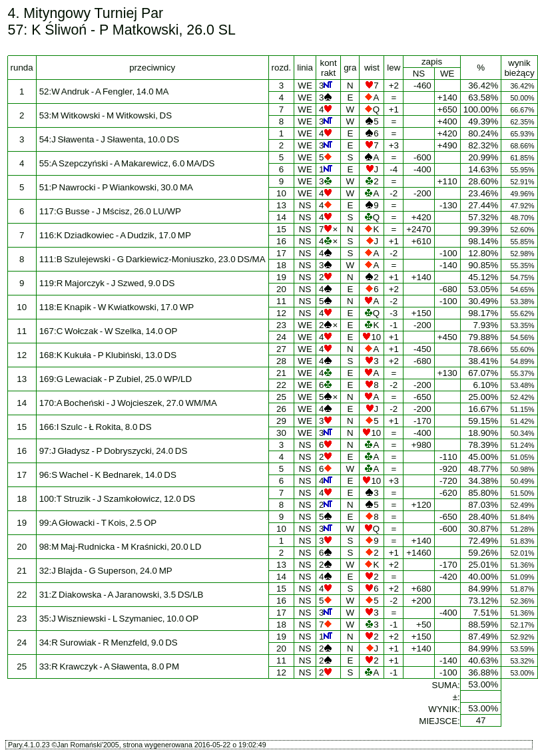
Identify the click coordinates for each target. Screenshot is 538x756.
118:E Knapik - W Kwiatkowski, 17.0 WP (117, 307)
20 (281, 289)
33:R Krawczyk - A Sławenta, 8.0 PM (109, 666)
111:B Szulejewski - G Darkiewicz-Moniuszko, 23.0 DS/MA (152, 259)
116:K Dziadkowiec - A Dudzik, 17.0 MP (115, 235)
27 (281, 349)
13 (281, 205)
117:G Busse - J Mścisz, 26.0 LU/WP (110, 211)
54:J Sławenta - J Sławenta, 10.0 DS (109, 139)
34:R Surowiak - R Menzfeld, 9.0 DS (109, 643)
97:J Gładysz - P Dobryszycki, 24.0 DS (114, 451)
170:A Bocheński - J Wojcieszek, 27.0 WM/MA (128, 403)
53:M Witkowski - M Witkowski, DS (106, 115)
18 (281, 265)
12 (281, 313)
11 (281, 301)
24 (281, 337)
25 (281, 397)
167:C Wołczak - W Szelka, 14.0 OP (109, 331)
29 (281, 421)
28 (281, 361)
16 (281, 241)
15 (281, 229)
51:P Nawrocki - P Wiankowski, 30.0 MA (116, 187)
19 (281, 277)
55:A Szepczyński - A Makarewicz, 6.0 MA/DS (127, 163)
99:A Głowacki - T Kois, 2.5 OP (98, 523)
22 (281, 385)
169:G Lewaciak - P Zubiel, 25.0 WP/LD (116, 379)
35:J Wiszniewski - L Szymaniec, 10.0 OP (119, 619)
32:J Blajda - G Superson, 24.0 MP (106, 571)
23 (281, 325)
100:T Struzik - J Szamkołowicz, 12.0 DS (118, 499)
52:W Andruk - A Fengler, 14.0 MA (104, 92)
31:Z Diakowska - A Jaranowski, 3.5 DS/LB (122, 595)
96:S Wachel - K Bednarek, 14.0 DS (108, 475)
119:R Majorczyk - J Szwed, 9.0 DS (107, 283)
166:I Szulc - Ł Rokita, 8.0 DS (96, 427)
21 (281, 373)
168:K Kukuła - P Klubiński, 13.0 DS (108, 355)
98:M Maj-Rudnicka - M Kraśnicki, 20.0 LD (121, 547)
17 (281, 253)
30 (281, 433)
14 (281, 217)
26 (281, 409)
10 (281, 193)
